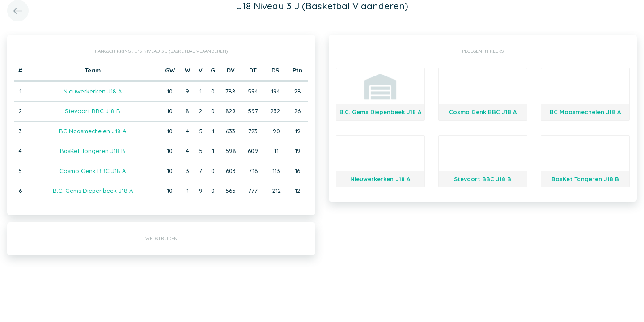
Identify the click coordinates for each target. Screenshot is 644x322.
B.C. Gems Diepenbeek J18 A (93, 191)
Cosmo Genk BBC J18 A (93, 171)
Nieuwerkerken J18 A (93, 91)
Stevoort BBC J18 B (93, 111)
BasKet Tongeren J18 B (93, 151)
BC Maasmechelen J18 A (93, 131)
